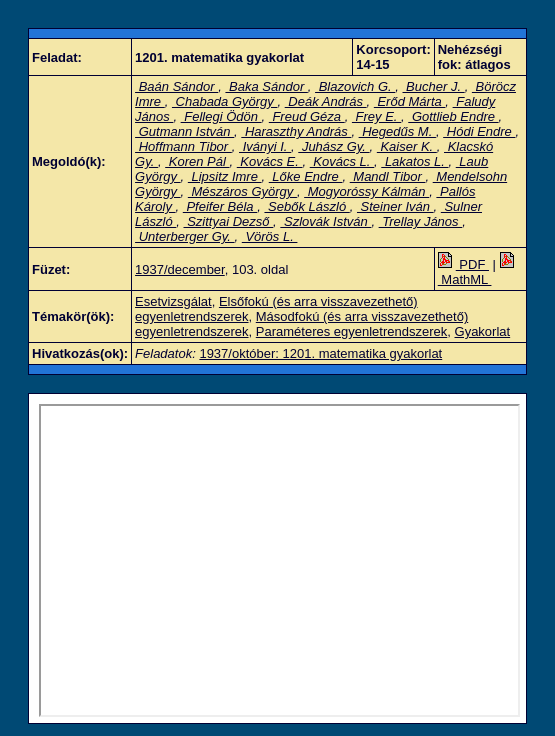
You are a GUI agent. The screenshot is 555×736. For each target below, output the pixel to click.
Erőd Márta (410, 101)
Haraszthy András (296, 131)
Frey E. (376, 116)
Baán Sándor (176, 86)
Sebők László (306, 206)
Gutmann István (184, 131)
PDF (463, 264)
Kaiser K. (407, 146)
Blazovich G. (355, 86)
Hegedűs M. (397, 131)
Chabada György (225, 101)
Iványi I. (265, 146)
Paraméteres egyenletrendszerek (352, 331)
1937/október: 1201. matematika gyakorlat (320, 353)
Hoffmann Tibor (183, 146)
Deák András (326, 101)
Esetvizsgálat (173, 301)
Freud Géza (307, 116)
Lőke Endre (306, 176)
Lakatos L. (414, 161)
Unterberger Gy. (184, 236)
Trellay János (421, 221)
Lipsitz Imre (225, 176)
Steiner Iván (395, 206)
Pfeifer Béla (220, 206)
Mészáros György (242, 191)
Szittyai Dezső (229, 221)
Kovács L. (342, 161)
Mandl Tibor (388, 176)
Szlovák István (325, 221)
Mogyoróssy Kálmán (366, 191)
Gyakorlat (483, 331)
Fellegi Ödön (221, 116)
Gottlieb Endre (453, 116)
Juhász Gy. (333, 146)
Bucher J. (434, 86)
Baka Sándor (266, 86)
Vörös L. (270, 236)
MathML (478, 272)
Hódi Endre (479, 131)
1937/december (180, 269)
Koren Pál (197, 161)
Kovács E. (270, 161)
